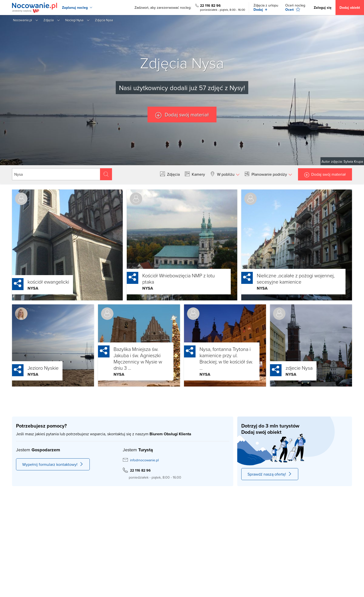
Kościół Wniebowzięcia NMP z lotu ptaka (167, 278)
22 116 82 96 (210, 6)
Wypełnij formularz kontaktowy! (53, 464)
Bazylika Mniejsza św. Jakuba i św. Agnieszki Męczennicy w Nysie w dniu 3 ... (126, 358)
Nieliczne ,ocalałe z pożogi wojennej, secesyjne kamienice (284, 278)
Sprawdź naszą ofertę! (270, 474)
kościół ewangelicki (37, 282)
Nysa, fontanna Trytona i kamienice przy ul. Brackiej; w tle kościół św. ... (215, 358)
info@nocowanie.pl (144, 460)
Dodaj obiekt (350, 8)
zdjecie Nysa (287, 368)
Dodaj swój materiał (186, 115)
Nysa (21, 288)
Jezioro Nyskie (31, 368)
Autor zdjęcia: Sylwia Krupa (342, 161)
